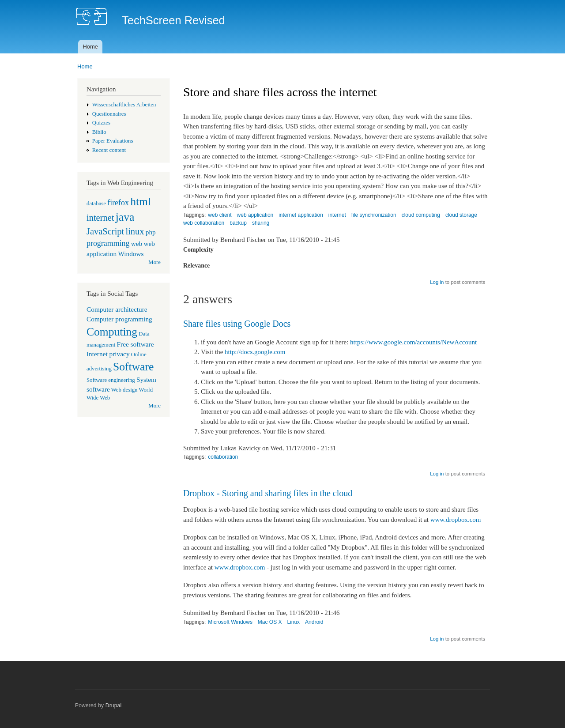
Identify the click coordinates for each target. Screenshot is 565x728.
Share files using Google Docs (237, 324)
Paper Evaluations (113, 141)
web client (220, 215)
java (125, 217)
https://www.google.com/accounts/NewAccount (413, 342)
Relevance (196, 266)
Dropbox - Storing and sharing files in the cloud (268, 493)
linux (135, 231)
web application (255, 215)
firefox (118, 203)
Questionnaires (109, 114)
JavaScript (105, 231)
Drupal (114, 705)
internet (100, 218)
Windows (131, 254)
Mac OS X (270, 622)
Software (133, 367)
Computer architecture (117, 309)
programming (108, 243)
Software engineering (111, 380)
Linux (293, 622)
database (96, 204)
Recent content (109, 150)
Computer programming (119, 319)
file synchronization (374, 215)
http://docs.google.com (255, 352)
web (137, 243)
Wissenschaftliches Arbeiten (124, 105)
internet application (301, 215)
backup (238, 223)
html (141, 202)
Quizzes (101, 123)
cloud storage (461, 215)
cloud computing (421, 215)
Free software (136, 344)
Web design (124, 390)
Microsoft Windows (230, 622)
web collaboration (204, 223)
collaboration (223, 457)
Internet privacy (108, 354)
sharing (261, 223)
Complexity (198, 250)
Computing (112, 332)
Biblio (99, 132)
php (151, 232)
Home (90, 47)
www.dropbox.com (456, 520)
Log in (437, 282)
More (154, 262)
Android (314, 622)
